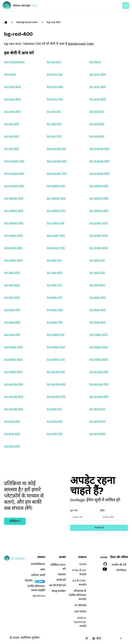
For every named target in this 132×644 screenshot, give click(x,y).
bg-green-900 (13, 260)
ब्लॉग (43, 570)
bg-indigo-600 (13, 359)
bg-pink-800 (97, 434)
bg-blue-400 (55, 310)
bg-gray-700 (55, 99)
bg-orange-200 (99, 149)
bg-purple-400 (56, 384)
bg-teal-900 (12, 297)
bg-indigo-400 (56, 347)
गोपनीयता (121, 571)
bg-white (10, 74)
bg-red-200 (97, 111)
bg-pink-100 (54, 409)
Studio (83, 565)
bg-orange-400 (57, 161)
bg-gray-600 (12, 99)
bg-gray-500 (98, 87)
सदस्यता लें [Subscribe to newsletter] (99, 528)
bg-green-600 (13, 248)
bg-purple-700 (56, 397)
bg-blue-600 (12, 322)
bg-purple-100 (56, 372)
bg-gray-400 (55, 87)
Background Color (27, 22)
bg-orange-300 (14, 161)
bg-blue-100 (54, 297)
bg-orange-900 (14, 186)
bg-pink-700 (55, 434)
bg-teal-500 (97, 273)
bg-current (54, 62)
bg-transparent (14, 62)
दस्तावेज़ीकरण (38, 565)
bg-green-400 (56, 235)
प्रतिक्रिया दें (15, 522)
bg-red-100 (54, 111)
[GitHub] (105, 564)
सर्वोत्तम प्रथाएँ (38, 576)
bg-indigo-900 (13, 372)
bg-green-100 (56, 223)
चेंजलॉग (29, 581)
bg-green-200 (98, 223)
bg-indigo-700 (56, 359)
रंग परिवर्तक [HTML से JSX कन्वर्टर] (81, 606)
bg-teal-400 (54, 273)
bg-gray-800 (98, 99)
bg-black (95, 62)
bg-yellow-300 (14, 198)
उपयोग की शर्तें (119, 565)
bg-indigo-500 (99, 347)
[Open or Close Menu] (126, 6)
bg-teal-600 (12, 285)
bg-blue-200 (97, 297)
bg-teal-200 (97, 260)
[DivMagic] (23, 6)
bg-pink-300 (12, 421)
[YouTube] (105, 569)
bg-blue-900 (12, 335)
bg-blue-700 (55, 322)
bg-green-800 (99, 248)
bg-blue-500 (97, 310)
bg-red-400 (54, 22)
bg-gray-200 (98, 74)
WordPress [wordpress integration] (39, 596)
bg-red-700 (54, 136)
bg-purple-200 (99, 372)
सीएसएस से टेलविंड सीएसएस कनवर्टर (78, 596)
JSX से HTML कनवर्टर (79, 583)
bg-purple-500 (99, 384)
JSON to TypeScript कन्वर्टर (80, 622)
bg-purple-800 (99, 397)
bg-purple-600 (14, 397)
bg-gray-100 (55, 74)
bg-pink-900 (12, 446)
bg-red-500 (97, 124)
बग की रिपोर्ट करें (58, 586)
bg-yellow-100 (56, 186)
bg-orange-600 (14, 173)
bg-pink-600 (12, 434)
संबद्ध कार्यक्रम (59, 591)
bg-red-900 (12, 149)
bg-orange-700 (57, 173)
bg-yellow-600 (14, 211)
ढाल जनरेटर (81, 612)
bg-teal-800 (97, 285)
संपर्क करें (61, 580)
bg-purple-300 (14, 384)
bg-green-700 (56, 248)
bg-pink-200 (97, 409)
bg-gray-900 (12, 111)
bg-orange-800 (99, 173)
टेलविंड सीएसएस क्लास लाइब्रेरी (36, 589)
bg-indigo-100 (56, 335)
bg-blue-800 (97, 322)
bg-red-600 (12, 136)
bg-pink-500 (97, 421)
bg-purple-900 (14, 409)
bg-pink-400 (55, 421)
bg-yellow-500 (99, 198)
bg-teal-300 (12, 273)
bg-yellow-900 (14, 223)
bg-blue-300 (12, 310)
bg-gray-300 (12, 87)
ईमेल (102, 511)
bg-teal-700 (54, 285)
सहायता (62, 575)
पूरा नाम (74, 511)
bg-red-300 (12, 124)
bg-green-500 (99, 235)
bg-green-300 (13, 235)
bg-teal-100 (54, 260)
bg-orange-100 (56, 149)
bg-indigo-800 (99, 359)
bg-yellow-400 (56, 198)
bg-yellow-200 (99, 186)
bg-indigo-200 (98, 335)
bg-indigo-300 (13, 347)
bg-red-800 (97, 136)
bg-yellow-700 (56, 211)
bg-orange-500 (99, 161)
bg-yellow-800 (99, 211)
